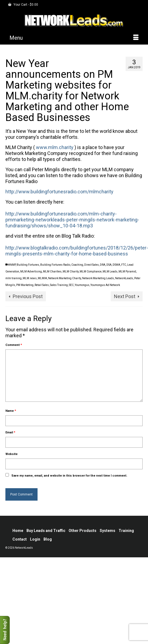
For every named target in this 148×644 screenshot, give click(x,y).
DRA (103, 265)
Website (11, 454)
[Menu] (74, 38)
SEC (71, 285)
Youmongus (82, 285)
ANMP (12, 265)
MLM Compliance (91, 272)
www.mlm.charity (55, 147)
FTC (124, 265)
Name (11, 411)
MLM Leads (110, 272)
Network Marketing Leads (98, 278)
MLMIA (42, 278)
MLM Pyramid (127, 272)
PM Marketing (25, 285)
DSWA (116, 265)
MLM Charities (52, 272)
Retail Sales (42, 285)
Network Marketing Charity (65, 278)
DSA (109, 265)
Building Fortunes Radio (55, 265)
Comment (14, 345)
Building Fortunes (28, 265)
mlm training (14, 278)
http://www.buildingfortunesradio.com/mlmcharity (59, 192)
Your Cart (23, 5)
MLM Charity (71, 272)
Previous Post (28, 296)
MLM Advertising (31, 272)
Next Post (125, 296)
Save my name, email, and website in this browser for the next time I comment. (69, 476)
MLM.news (30, 278)
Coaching (77, 265)
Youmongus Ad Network (105, 285)
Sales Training (59, 285)
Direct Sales (92, 265)
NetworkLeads (124, 278)
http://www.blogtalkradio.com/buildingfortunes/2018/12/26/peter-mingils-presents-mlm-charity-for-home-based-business (77, 251)
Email (10, 432)
